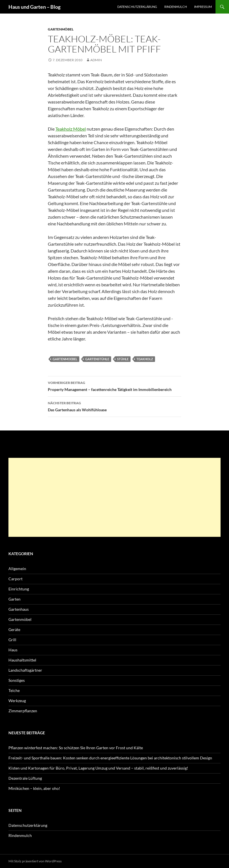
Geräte (14, 629)
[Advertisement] (115, 497)
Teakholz (145, 359)
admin (96, 60)
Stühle (123, 359)
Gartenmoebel (65, 359)
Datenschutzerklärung (137, 7)
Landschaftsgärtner (25, 670)
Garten (14, 599)
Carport (15, 579)
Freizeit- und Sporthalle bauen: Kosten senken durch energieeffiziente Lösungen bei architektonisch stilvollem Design (110, 758)
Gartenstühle (97, 359)
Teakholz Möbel (71, 129)
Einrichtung (19, 589)
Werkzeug (17, 701)
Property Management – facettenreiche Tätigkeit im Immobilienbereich (115, 386)
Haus (13, 650)
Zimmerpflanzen (23, 711)
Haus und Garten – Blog (34, 7)
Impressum (203, 7)
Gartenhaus (19, 609)
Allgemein (17, 569)
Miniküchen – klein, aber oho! (34, 788)
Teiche (14, 690)
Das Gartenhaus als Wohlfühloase (115, 406)
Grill (12, 640)
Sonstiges (17, 680)
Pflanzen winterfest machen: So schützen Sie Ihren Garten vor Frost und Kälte (76, 748)
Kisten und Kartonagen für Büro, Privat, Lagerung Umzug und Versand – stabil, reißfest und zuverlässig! (98, 768)
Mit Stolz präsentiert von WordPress (35, 861)
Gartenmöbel (61, 29)
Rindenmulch (176, 7)
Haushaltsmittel (22, 660)
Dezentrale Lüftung (25, 778)
